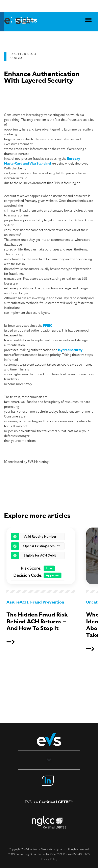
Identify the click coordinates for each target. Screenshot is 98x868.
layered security (70, 350)
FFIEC (48, 326)
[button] (89, 19)
